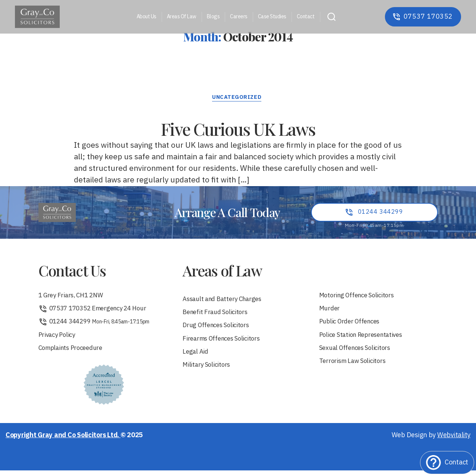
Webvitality (454, 441)
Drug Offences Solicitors (219, 330)
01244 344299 (96, 326)
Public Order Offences (352, 326)
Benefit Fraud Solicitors (218, 316)
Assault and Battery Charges (226, 302)
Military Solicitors (208, 371)
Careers (239, 17)
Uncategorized (238, 99)
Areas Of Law (182, 17)
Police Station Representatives (365, 340)
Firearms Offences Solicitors (225, 343)
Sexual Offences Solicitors (358, 353)
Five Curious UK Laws (238, 127)
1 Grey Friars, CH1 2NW (74, 298)
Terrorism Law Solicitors (356, 367)
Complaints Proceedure (74, 353)
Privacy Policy (59, 340)
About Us (147, 17)
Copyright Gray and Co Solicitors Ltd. (63, 441)
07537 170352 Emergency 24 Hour (97, 312)
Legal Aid (196, 357)
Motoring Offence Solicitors (360, 298)
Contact (306, 17)
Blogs (213, 17)
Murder (330, 312)
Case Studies (272, 17)
